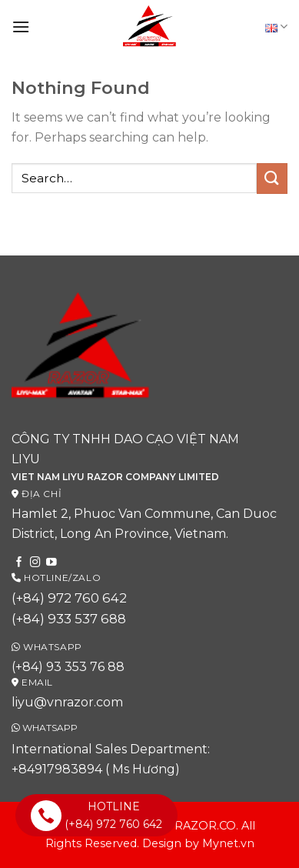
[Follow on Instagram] (35, 563)
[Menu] (21, 27)
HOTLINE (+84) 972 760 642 (96, 815)
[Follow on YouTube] (51, 563)
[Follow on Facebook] (19, 563)
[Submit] (272, 178)
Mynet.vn (228, 843)
